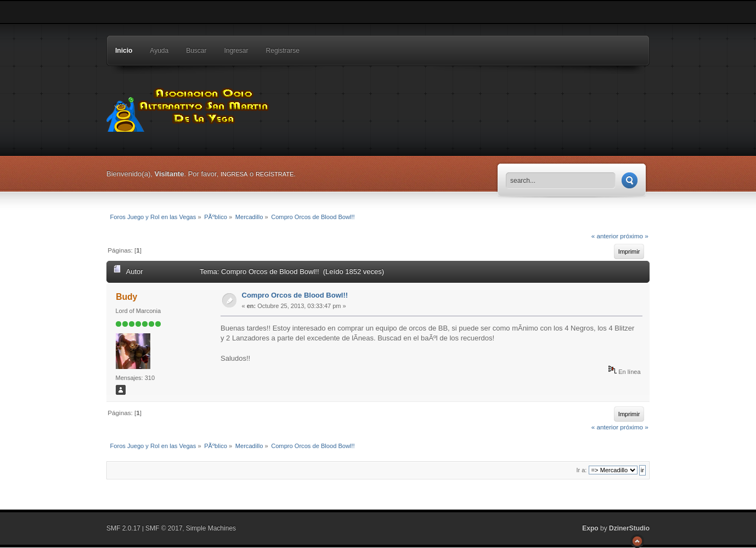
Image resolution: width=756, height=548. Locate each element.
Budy (126, 297)
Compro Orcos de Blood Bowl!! (295, 295)
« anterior (605, 236)
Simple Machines (211, 528)
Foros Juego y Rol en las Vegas (189, 107)
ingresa (234, 174)
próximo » (634, 236)
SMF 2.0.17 (123, 528)
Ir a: (581, 470)
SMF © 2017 (164, 528)
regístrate (275, 174)
